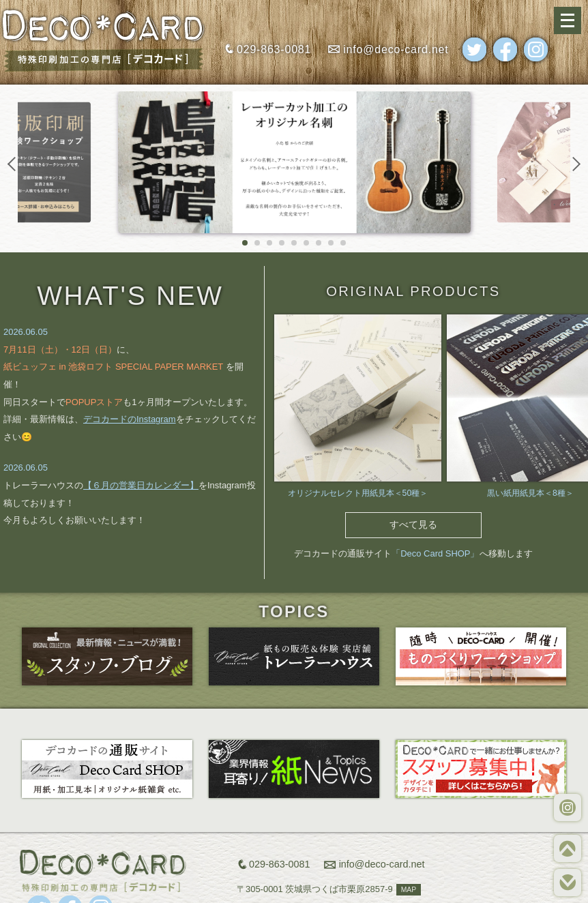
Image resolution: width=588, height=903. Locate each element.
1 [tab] (245, 244)
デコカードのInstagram (130, 419)
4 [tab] (282, 244)
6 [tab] (306, 244)
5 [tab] (294, 244)
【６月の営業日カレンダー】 (141, 485)
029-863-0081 (274, 49)
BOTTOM (568, 883)
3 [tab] (269, 244)
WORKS (568, 808)
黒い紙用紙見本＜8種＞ (530, 493)
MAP (409, 890)
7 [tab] (319, 244)
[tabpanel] (294, 162)
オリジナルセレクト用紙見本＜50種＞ (358, 493)
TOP (568, 848)
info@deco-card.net (396, 49)
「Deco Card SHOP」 (435, 553)
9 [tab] (343, 244)
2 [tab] (257, 244)
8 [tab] (331, 244)
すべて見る (413, 524)
